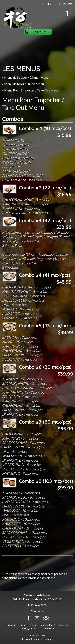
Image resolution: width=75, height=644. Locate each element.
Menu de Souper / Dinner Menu (26, 77)
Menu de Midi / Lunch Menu (24, 84)
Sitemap (33, 625)
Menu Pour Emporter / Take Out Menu (31, 90)
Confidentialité (47, 625)
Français (11, 625)
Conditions (63, 625)
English (22, 625)
